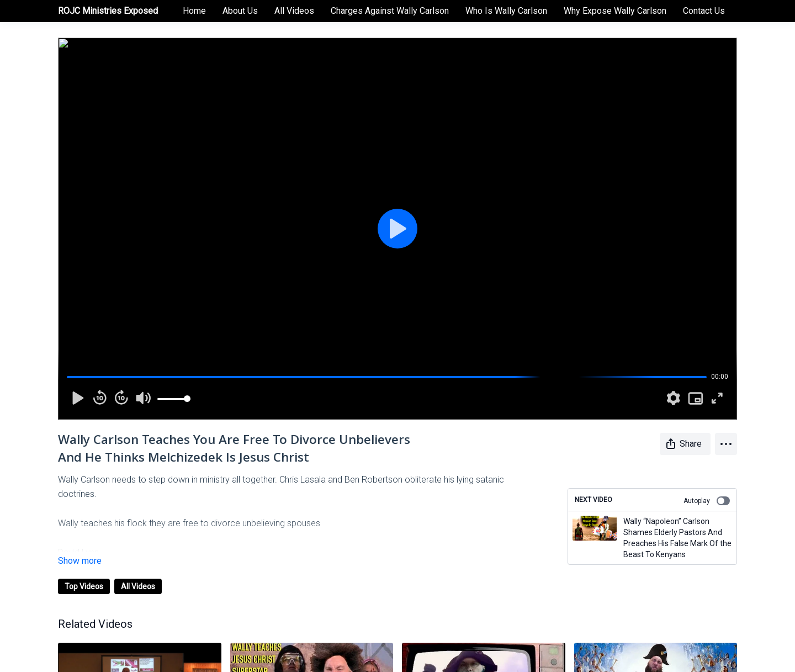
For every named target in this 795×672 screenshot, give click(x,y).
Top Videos (84, 586)
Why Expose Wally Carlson (615, 11)
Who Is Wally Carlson (506, 11)
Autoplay (707, 501)
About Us (240, 11)
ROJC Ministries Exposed (108, 11)
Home (194, 11)
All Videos (294, 11)
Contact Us (704, 11)
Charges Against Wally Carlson (390, 11)
